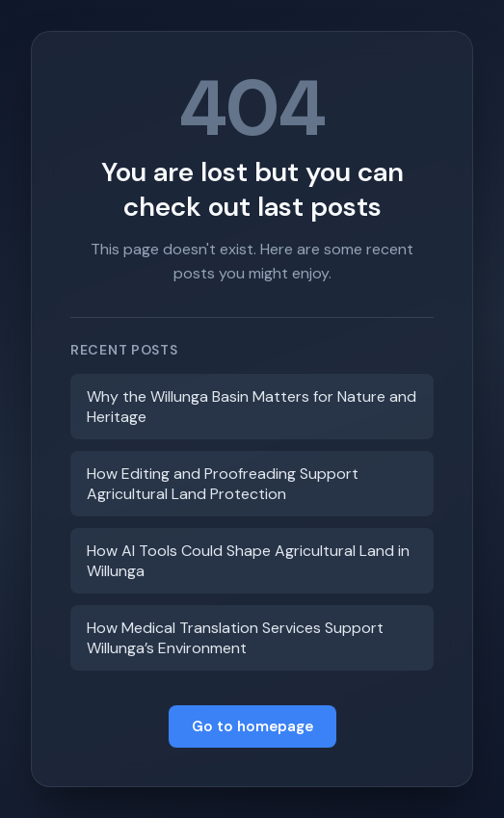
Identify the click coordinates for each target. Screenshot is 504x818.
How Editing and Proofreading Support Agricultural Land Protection (223, 484)
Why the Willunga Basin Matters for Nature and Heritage (252, 407)
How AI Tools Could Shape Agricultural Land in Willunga (248, 561)
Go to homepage (252, 726)
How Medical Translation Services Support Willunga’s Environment (235, 638)
